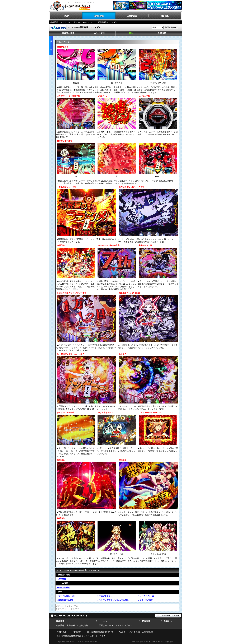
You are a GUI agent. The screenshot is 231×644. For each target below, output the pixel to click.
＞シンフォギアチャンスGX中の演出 (113, 600)
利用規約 (77, 632)
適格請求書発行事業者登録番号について (75, 636)
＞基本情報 (61, 579)
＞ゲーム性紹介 (63, 587)
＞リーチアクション (146, 596)
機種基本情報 (68, 33)
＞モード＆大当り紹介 (66, 596)
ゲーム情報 (99, 33)
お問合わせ (62, 632)
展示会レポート (106, 626)
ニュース (103, 621)
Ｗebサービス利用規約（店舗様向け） (137, 632)
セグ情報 (60, 626)
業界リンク (169, 621)
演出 (131, 33)
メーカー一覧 (70, 22)
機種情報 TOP (56, 22)
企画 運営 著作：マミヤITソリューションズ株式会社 (153, 642)
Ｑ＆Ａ (102, 636)
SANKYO (82, 22)
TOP (66, 16)
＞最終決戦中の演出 (65, 600)
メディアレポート (124, 626)
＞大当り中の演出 (145, 600)
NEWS (165, 16)
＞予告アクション (105, 596)
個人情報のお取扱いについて (100, 632)
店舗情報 (132, 16)
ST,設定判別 (83, 626)
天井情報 (71, 626)
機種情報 (99, 16)
